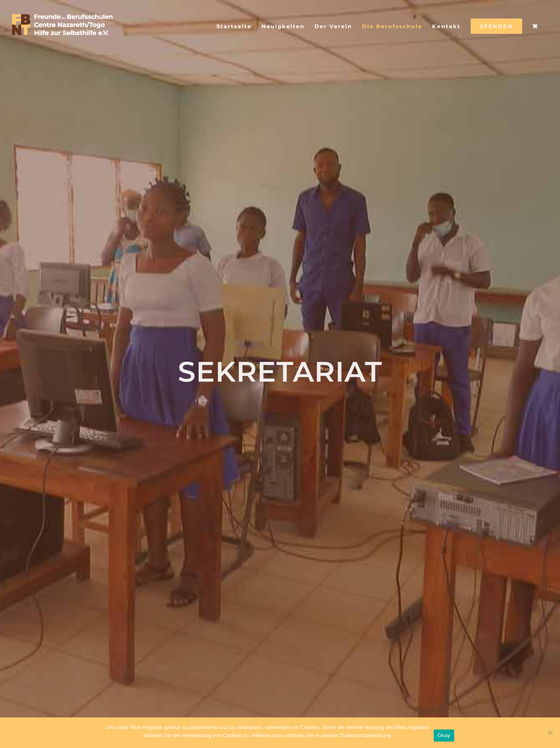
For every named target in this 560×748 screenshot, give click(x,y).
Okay (444, 735)
